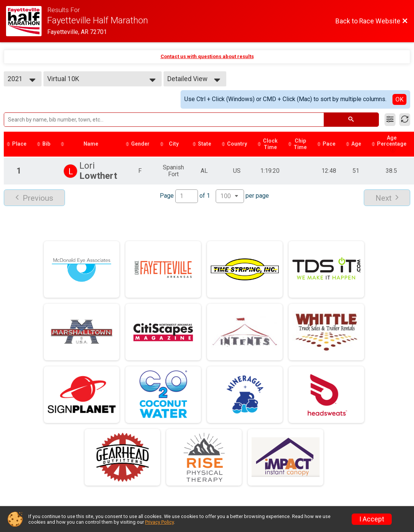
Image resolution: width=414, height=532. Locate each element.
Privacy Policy (159, 522)
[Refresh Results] (405, 120)
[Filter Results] (390, 120)
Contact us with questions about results (207, 56)
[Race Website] (27, 21)
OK (399, 99)
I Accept (372, 519)
